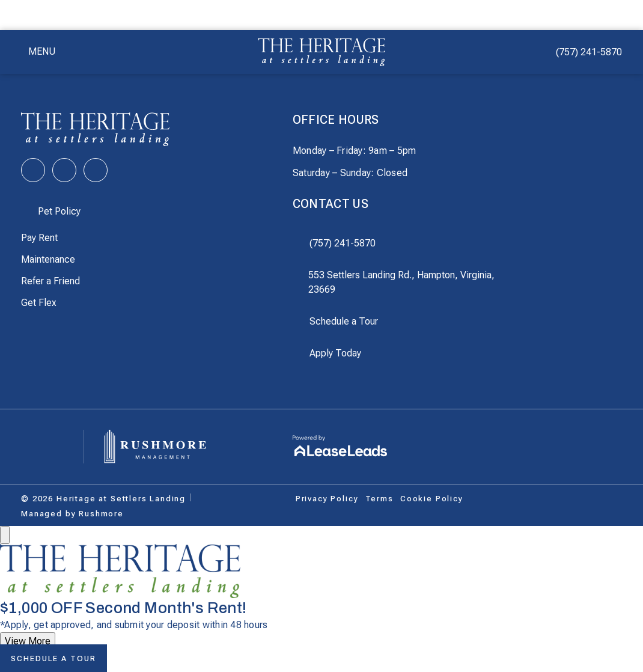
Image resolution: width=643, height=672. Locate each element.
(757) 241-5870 (589, 52)
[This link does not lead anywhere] (103, 499)
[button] (38, 52)
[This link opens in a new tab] (33, 170)
